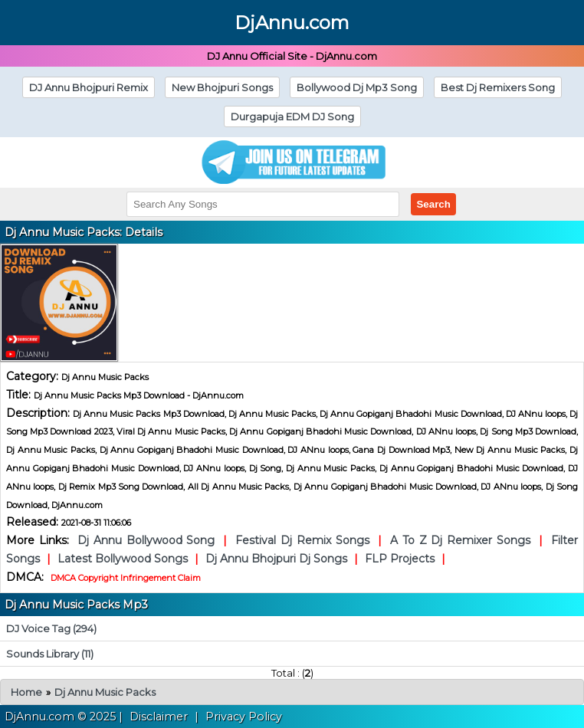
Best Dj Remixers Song (498, 87)
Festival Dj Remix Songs (300, 540)
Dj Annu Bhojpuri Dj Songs (278, 559)
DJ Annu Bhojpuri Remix (89, 87)
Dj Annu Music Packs (105, 692)
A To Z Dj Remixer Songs (460, 540)
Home (26, 692)
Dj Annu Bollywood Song (149, 540)
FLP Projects (401, 559)
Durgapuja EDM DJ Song (292, 116)
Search (433, 204)
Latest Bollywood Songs (124, 559)
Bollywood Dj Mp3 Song (357, 87)
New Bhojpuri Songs (222, 87)
